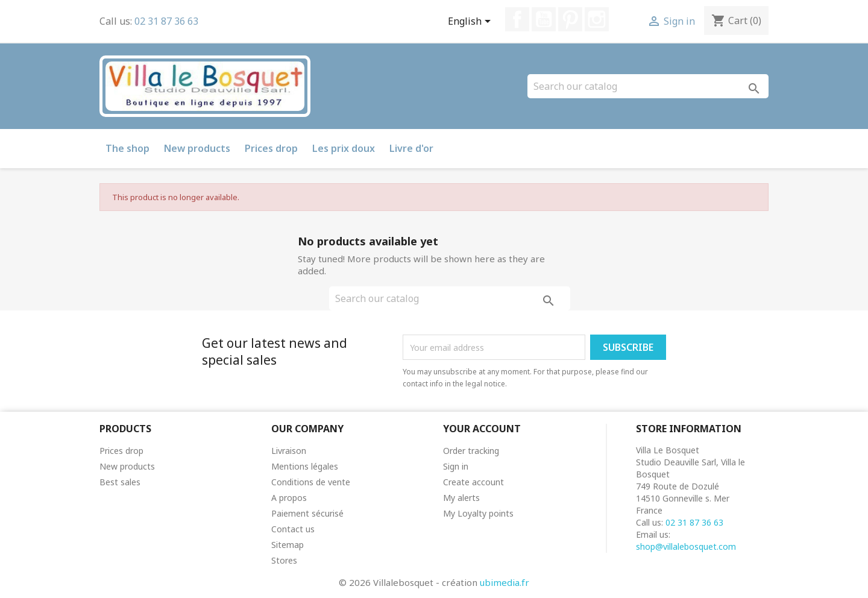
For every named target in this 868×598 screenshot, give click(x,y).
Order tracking (471, 451)
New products (197, 148)
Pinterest (570, 19)
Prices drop (271, 148)
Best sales (120, 482)
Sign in (456, 466)
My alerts (461, 498)
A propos (289, 498)
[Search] (648, 86)
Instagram (597, 19)
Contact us (293, 529)
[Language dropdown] (471, 22)
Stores (284, 560)
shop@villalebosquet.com (686, 546)
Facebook (517, 19)
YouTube (544, 19)
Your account (482, 429)
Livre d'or (411, 148)
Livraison (289, 451)
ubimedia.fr (505, 582)
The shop (127, 148)
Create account (473, 482)
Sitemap (288, 545)
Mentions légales (305, 466)
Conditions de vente (311, 482)
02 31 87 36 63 (166, 21)
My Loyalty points (478, 513)
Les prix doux (344, 148)
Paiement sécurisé (307, 513)
